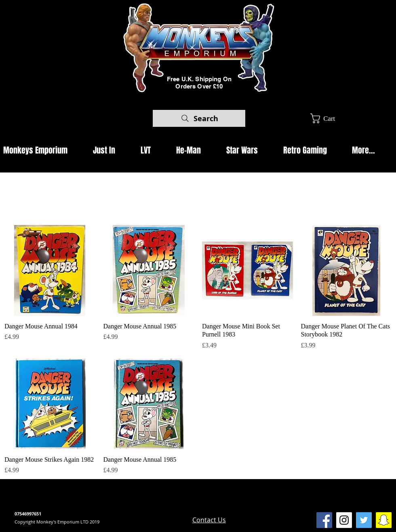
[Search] (199, 118)
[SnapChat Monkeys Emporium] (384, 520)
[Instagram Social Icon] (344, 520)
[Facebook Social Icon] (324, 520)
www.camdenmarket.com (154, 506)
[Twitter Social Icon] (364, 520)
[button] (329, 118)
